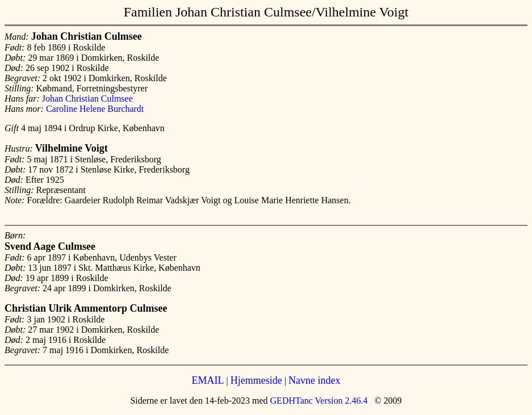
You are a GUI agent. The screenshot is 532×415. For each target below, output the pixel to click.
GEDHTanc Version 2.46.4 (318, 401)
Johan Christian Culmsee (87, 98)
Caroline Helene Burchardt (95, 109)
